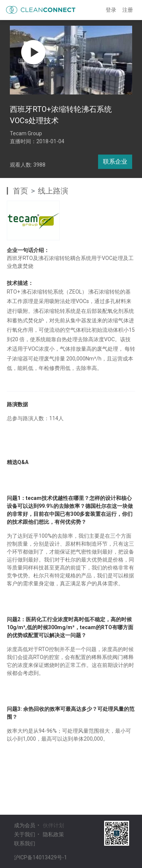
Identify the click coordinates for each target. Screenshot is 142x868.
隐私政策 (53, 834)
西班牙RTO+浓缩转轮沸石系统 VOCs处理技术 (61, 115)
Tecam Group (26, 133)
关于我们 (25, 834)
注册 (128, 10)
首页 (20, 191)
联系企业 (115, 162)
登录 (111, 10)
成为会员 (25, 825)
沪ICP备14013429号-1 (41, 857)
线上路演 (53, 191)
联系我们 (25, 843)
